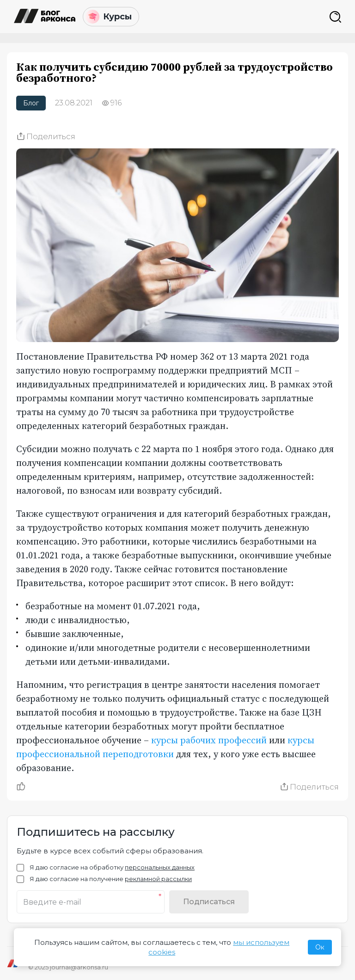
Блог (31, 103)
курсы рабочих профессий (209, 740)
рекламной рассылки (158, 879)
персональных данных (160, 867)
